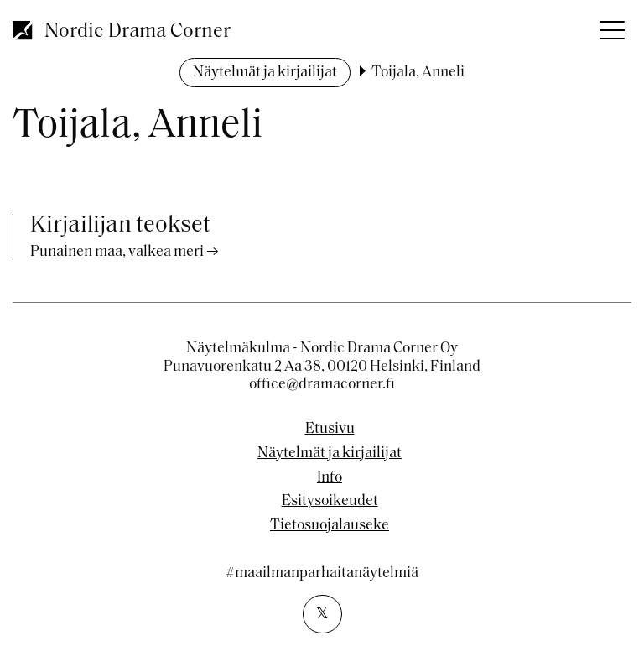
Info (330, 478)
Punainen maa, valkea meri (117, 252)
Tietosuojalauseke (330, 526)
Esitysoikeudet (330, 502)
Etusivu (330, 430)
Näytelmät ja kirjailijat (265, 73)
